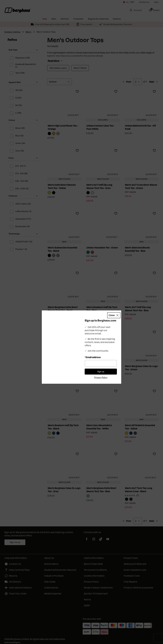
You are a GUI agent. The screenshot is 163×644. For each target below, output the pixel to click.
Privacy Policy (101, 373)
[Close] (114, 311)
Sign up (101, 368)
